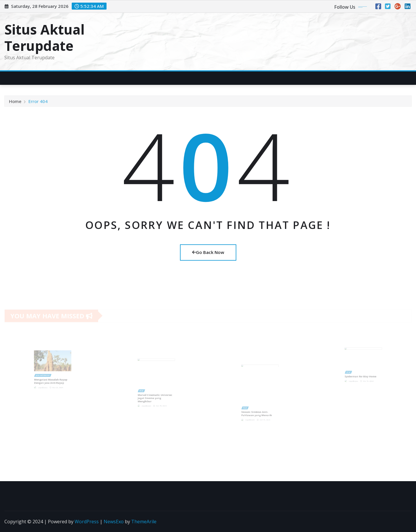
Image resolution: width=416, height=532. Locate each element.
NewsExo (114, 522)
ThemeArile (144, 522)
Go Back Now (208, 252)
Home (15, 103)
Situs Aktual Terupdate (45, 37)
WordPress (87, 522)
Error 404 (38, 103)
